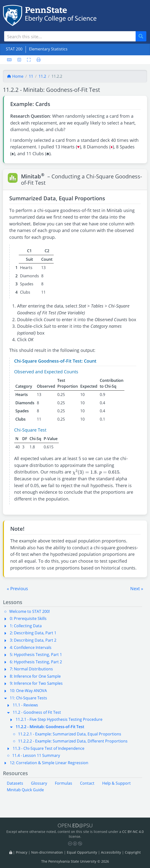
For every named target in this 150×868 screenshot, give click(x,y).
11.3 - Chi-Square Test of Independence (49, 748)
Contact (87, 783)
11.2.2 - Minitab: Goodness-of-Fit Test (50, 727)
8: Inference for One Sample (35, 676)
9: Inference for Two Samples (36, 683)
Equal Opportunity (82, 853)
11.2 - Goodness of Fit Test (37, 712)
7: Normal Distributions (31, 669)
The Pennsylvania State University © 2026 (75, 861)
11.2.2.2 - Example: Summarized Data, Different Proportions (73, 741)
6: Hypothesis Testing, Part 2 (36, 662)
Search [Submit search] (143, 36)
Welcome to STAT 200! (30, 611)
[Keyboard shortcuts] (9, 60)
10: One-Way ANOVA (28, 691)
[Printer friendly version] (37, 60)
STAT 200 (14, 49)
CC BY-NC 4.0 (133, 832)
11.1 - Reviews (25, 705)
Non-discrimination (47, 853)
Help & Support (116, 783)
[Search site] (70, 36)
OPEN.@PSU (75, 825)
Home (15, 76)
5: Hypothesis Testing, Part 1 (36, 655)
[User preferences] (19, 60)
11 (31, 76)
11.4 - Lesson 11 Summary (36, 755)
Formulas (64, 783)
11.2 (42, 76)
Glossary (39, 783)
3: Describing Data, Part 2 (33, 640)
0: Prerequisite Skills (28, 618)
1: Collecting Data (26, 626)
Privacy (22, 853)
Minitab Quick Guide (25, 790)
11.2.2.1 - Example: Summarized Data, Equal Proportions (70, 734)
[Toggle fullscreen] (29, 60)
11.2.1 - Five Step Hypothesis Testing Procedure (59, 719)
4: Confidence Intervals (31, 647)
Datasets (15, 783)
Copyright (133, 853)
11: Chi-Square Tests (28, 698)
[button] (17, 588)
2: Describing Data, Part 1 (33, 633)
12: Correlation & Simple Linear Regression (49, 763)
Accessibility (111, 853)
